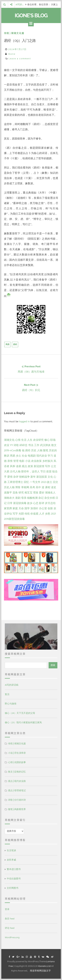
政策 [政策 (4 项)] (30, 466)
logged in (24, 421)
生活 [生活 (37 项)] (24, 440)
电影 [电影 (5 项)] (22, 461)
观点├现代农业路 (17, 781)
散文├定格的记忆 (17, 772)
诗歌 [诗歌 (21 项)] (16, 445)
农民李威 (11, 860)
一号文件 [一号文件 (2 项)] (35, 482)
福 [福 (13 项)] (23, 450)
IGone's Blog (31, 15)
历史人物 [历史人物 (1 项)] (9, 487)
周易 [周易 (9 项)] (13, 456)
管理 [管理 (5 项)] (16, 461)
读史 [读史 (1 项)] (54, 487)
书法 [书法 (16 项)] (31, 445)
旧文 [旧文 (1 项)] (56, 482)
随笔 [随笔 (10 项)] (46, 450)
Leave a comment (20, 59)
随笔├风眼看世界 (17, 809)
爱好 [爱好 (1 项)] (42, 493)
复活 (7, 694)
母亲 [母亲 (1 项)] (24, 498)
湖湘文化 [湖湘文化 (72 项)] (9, 440)
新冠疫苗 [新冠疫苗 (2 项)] (42, 477)
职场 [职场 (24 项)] (53, 440)
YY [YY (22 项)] (11, 445)
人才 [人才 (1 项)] (42, 514)
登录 (7, 909)
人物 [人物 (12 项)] (40, 450)
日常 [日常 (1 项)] (10, 503)
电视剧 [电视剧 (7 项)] (32, 456)
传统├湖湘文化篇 (14, 33)
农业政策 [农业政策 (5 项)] (36, 461)
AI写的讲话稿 (12, 685)
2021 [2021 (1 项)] (53, 514)
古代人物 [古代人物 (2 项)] (15, 472)
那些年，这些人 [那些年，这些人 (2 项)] (30, 472)
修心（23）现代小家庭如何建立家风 (23, 722)
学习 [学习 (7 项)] (50, 456)
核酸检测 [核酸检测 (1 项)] (32, 498)
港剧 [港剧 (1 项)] (18, 498)
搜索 (53, 665)
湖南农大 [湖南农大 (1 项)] (9, 498)
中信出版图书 (14, 879)
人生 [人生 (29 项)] (30, 440)
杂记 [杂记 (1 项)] (41, 498)
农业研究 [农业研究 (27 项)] (38, 440)
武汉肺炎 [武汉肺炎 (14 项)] (45, 445)
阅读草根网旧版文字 (40, 971)
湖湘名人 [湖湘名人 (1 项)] (50, 493)
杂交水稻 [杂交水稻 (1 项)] (50, 498)
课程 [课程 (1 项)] (48, 487)
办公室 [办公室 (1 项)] (43, 508)
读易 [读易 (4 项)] (19, 466)
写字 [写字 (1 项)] (15, 514)
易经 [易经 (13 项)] (28, 450)
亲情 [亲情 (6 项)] (10, 461)
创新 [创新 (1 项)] (50, 508)
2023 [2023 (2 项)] (44, 482)
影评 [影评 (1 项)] (42, 503)
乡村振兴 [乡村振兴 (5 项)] (48, 461)
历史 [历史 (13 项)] (34, 450)
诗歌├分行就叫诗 (17, 800)
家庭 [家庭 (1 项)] (15, 508)
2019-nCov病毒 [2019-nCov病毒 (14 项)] (13, 450)
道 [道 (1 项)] (43, 487)
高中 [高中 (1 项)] (38, 487)
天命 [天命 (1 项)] (21, 508)
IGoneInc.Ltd (44, 966)
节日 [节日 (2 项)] (43, 472)
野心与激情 (11, 704)
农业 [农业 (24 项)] (7, 445)
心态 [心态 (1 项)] (36, 503)
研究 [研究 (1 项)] (21, 493)
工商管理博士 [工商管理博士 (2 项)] (15, 482)
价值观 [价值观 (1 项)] (34, 514)
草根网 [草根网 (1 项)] (25, 487)
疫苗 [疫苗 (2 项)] (49, 472)
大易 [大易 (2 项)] (7, 472)
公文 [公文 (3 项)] (54, 466)
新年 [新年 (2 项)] (33, 477)
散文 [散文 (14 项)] (54, 445)
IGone (12, 54)
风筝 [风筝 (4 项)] (13, 466)
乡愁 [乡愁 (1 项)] (48, 514)
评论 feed (10, 928)
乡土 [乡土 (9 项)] (19, 456)
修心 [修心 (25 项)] (47, 440)
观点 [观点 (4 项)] (24, 466)
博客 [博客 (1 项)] (18, 487)
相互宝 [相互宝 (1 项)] (28, 493)
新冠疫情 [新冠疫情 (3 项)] (39, 466)
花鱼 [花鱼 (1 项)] (15, 493)
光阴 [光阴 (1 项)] (21, 514)
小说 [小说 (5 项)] (28, 461)
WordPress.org (12, 937)
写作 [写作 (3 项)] (48, 466)
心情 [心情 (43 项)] (18, 440)
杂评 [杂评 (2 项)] (16, 477)
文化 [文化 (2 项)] (50, 477)
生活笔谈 (11, 850)
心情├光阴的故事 (17, 762)
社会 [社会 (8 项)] (24, 456)
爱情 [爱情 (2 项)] (10, 477)
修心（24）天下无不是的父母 (20, 713)
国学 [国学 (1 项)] (27, 508)
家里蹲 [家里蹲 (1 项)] (8, 508)
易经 (15, 344)
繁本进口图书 (14, 869)
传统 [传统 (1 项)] (27, 514)
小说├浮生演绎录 (17, 753)
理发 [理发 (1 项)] (36, 493)
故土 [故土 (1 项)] (50, 482)
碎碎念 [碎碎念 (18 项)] (23, 445)
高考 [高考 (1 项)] (32, 487)
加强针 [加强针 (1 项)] (34, 508)
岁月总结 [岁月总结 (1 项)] (50, 503)
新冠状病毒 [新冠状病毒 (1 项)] (20, 503)
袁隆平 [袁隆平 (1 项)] (8, 493)
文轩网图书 (13, 888)
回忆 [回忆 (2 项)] (26, 482)
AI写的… (20, 5)
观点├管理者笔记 (17, 791)
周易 (7, 344)
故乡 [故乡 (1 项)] (30, 503)
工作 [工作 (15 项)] (37, 445)
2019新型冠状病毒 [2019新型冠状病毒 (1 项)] (14, 519)
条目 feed (10, 919)
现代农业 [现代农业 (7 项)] (42, 456)
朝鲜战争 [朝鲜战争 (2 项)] (24, 477)
